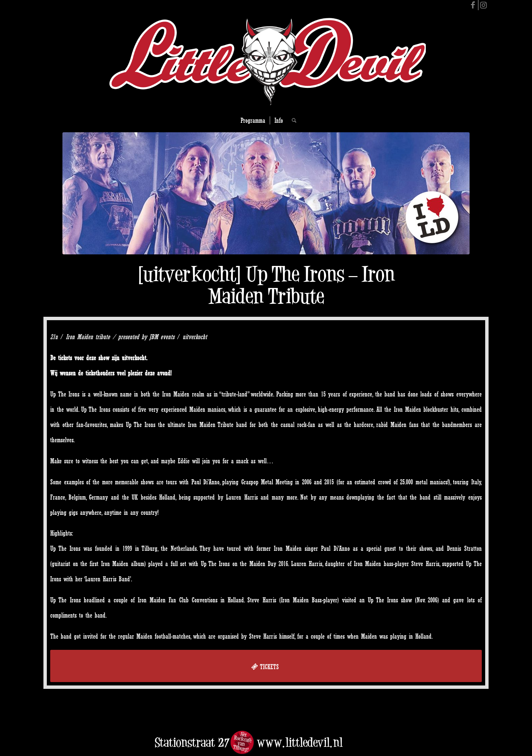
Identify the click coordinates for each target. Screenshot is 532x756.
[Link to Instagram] (483, 5)
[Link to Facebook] (473, 5)
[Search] (292, 120)
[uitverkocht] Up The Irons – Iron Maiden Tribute (266, 285)
